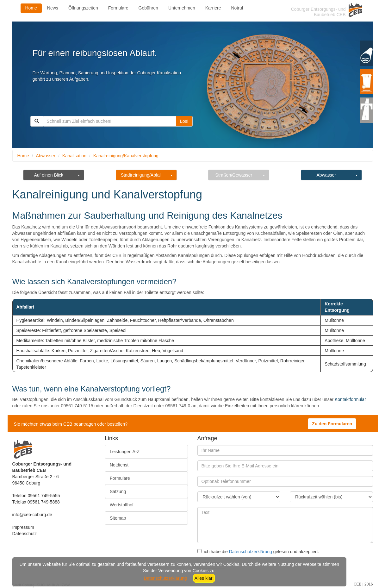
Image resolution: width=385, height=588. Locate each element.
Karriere (213, 8)
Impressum (23, 527)
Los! (184, 121)
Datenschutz (25, 534)
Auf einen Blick (49, 175)
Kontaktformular (350, 399)
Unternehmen (182, 8)
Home (31, 8)
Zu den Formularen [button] (332, 424)
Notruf (237, 8)
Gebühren (148, 8)
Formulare (118, 8)
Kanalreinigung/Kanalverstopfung (126, 156)
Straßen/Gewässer (234, 175)
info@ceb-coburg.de (32, 515)
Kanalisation (74, 156)
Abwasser (46, 156)
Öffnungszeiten (83, 8)
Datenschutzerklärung (251, 552)
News (53, 8)
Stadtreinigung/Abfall (141, 175)
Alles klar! (204, 578)
